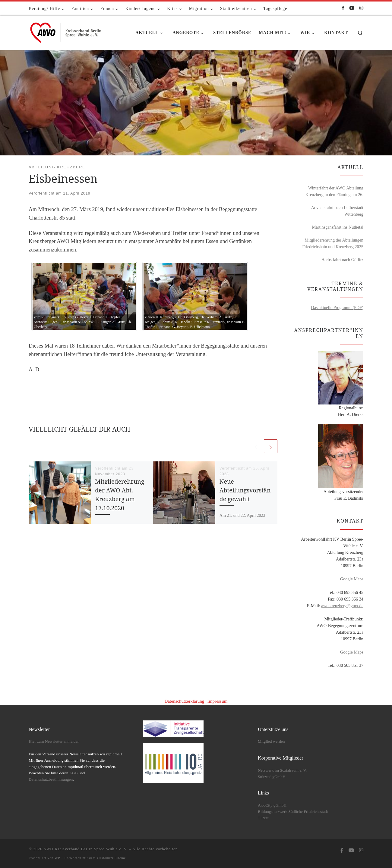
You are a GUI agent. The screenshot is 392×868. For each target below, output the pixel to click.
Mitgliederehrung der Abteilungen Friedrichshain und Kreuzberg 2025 (333, 243)
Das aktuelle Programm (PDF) (337, 308)
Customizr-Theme (111, 858)
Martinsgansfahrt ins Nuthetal (338, 227)
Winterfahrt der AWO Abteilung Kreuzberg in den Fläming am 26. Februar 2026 (334, 192)
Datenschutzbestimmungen (51, 779)
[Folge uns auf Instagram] (361, 8)
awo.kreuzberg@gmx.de (342, 606)
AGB (73, 773)
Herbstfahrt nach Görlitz (342, 260)
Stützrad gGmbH (272, 777)
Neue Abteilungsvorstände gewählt (245, 490)
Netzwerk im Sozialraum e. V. (282, 770)
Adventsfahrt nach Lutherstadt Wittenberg (337, 211)
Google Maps (352, 579)
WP (57, 858)
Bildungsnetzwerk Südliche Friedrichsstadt (293, 812)
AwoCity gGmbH (272, 805)
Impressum (218, 701)
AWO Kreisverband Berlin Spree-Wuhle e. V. (86, 849)
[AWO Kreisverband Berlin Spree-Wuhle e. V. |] (66, 31)
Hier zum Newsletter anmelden (54, 741)
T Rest (263, 818)
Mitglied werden (271, 741)
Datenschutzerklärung (185, 701)
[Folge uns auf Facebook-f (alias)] (343, 8)
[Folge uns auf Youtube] (352, 8)
